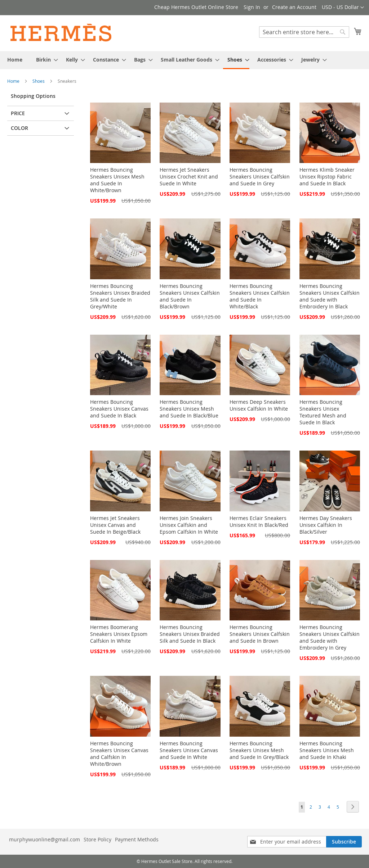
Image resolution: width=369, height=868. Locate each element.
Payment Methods (137, 839)
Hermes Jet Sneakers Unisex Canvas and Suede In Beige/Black (115, 525)
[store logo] (61, 33)
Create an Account (294, 7)
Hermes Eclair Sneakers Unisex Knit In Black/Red (259, 521)
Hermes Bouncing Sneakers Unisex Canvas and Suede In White (189, 750)
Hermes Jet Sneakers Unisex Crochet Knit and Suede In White (189, 177)
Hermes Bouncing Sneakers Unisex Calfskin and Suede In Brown (260, 634)
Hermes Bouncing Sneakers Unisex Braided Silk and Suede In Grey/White (120, 296)
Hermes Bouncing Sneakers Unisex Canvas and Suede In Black (119, 409)
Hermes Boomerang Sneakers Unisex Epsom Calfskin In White (119, 634)
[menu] (184, 60)
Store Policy (97, 839)
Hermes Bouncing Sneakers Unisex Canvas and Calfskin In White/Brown (119, 754)
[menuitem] (15, 60)
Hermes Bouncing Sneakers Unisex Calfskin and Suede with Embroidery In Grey (330, 637)
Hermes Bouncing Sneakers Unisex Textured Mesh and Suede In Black (323, 412)
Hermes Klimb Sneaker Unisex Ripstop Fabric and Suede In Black (327, 177)
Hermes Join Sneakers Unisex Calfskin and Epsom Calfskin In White (189, 525)
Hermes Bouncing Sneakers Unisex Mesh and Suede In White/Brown (117, 180)
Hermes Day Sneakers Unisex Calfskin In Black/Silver (326, 525)
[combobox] (304, 32)
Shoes (39, 81)
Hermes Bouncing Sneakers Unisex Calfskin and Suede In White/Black (260, 296)
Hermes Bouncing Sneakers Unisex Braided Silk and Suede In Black (190, 634)
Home (14, 81)
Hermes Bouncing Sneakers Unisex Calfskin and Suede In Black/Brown (190, 296)
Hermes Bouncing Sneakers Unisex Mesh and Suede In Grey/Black (259, 750)
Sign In (252, 7)
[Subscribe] (344, 842)
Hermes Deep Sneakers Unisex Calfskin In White (259, 405)
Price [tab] (18, 113)
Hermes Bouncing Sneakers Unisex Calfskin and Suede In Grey (260, 177)
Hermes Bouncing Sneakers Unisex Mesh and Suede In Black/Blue (189, 409)
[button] (343, 8)
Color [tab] (19, 128)
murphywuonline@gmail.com (45, 839)
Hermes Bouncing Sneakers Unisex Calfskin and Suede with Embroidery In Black (330, 296)
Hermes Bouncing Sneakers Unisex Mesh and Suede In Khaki (327, 750)
